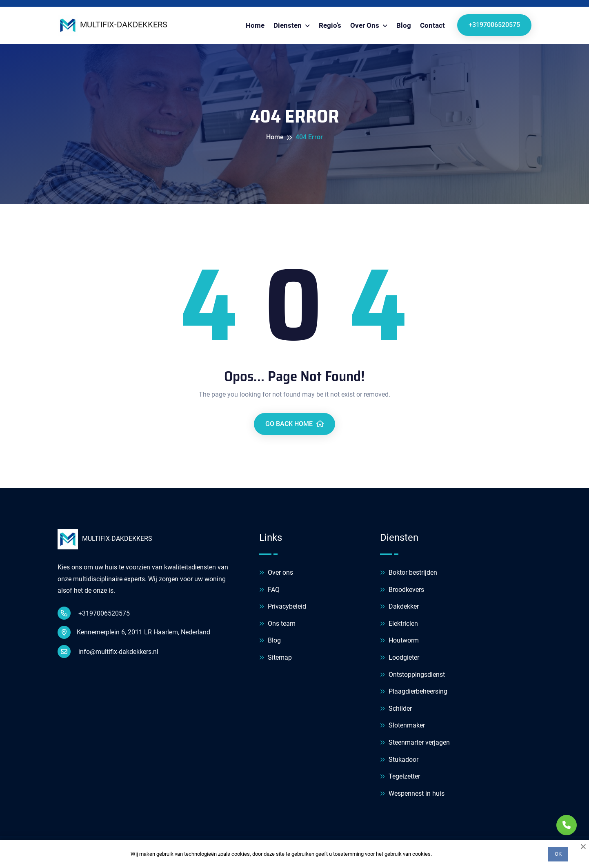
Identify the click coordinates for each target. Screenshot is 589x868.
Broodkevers (402, 590)
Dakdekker (399, 607)
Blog (404, 25)
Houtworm (399, 641)
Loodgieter (400, 658)
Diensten (288, 25)
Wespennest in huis (412, 794)
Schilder (396, 709)
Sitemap (276, 658)
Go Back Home (294, 424)
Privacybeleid (283, 607)
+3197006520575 (494, 25)
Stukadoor (399, 760)
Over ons (366, 25)
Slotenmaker (402, 726)
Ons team (277, 624)
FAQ (269, 590)
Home (255, 25)
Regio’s (330, 25)
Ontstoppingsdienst (412, 675)
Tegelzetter (400, 777)
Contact (432, 25)
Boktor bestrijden (409, 573)
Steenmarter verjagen (415, 743)
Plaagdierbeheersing (414, 692)
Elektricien (399, 624)
